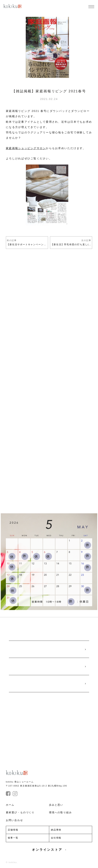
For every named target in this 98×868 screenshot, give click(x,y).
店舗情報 (13, 830)
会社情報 (56, 838)
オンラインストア (49, 850)
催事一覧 (13, 838)
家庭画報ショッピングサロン (26, 148)
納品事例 (56, 830)
